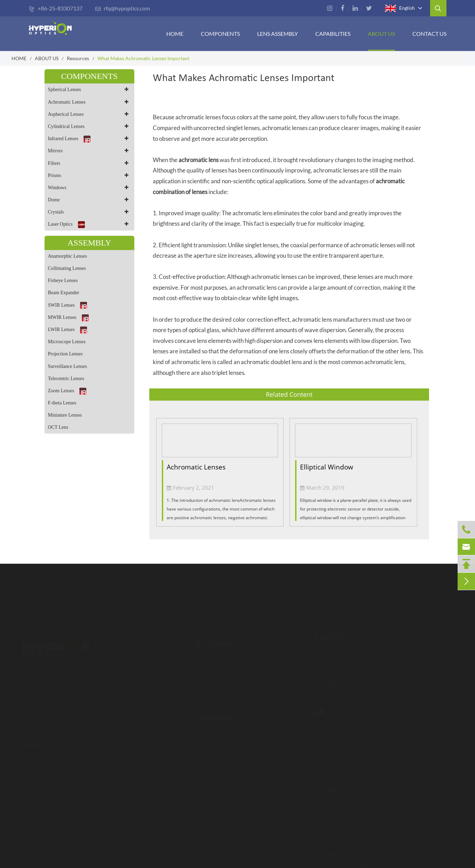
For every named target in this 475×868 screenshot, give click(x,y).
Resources (78, 58)
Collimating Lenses (67, 268)
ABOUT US (381, 34)
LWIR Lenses (68, 330)
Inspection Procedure (223, 729)
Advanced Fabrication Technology (237, 739)
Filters (90, 163)
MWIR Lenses (68, 318)
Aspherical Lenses (90, 114)
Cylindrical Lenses (90, 126)
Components (220, 34)
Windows (90, 188)
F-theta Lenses (62, 403)
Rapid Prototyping (219, 789)
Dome (90, 200)
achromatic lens (199, 160)
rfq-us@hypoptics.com (362, 750)
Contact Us (429, 34)
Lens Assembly (278, 34)
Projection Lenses (65, 354)
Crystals (90, 212)
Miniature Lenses (65, 415)
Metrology (210, 759)
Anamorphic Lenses (68, 256)
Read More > (41, 745)
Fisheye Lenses (63, 280)
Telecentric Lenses (66, 379)
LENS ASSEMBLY (217, 675)
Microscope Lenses (67, 342)
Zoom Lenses (67, 391)
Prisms (90, 175)
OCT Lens (58, 427)
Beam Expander (64, 293)
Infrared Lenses (90, 139)
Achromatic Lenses (90, 102)
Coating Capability (220, 749)
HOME (175, 34)
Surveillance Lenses (68, 366)
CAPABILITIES (333, 34)
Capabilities (216, 714)
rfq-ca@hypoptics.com (362, 791)
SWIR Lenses (68, 305)
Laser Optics (90, 224)
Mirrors (90, 151)
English (400, 8)
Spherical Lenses (90, 90)
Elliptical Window (327, 467)
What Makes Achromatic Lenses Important (143, 58)
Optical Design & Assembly (229, 769)
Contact (325, 637)
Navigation (214, 640)
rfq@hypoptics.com (122, 8)
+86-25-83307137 (56, 8)
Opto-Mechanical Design (227, 779)
